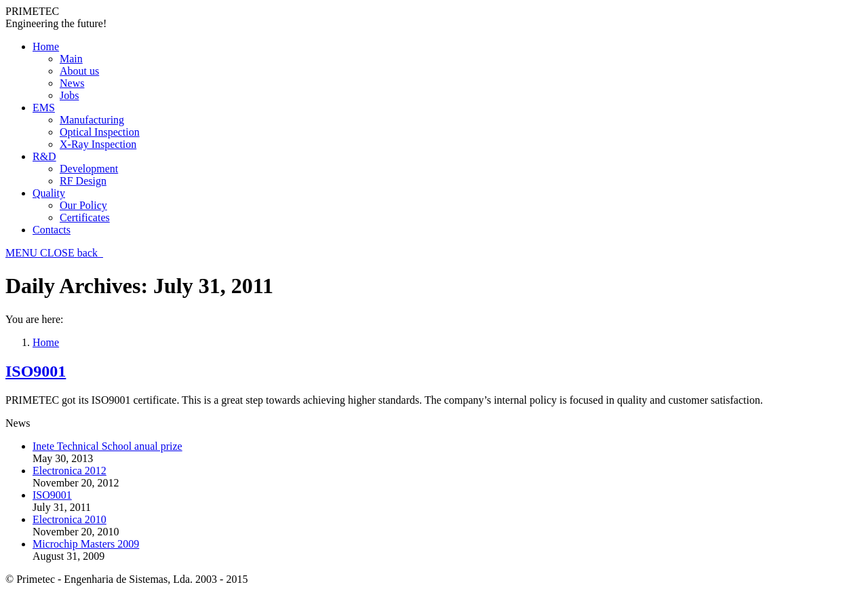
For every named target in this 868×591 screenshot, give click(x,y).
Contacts (52, 230)
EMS (44, 108)
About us (79, 71)
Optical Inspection (100, 132)
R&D (44, 156)
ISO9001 (36, 371)
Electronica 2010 (70, 519)
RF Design (83, 181)
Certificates (85, 217)
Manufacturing (92, 120)
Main (71, 59)
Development (89, 169)
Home (46, 46)
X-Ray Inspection (98, 144)
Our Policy (83, 205)
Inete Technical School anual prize (107, 446)
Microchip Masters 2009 (86, 544)
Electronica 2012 (70, 471)
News (72, 83)
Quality (49, 193)
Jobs (69, 95)
